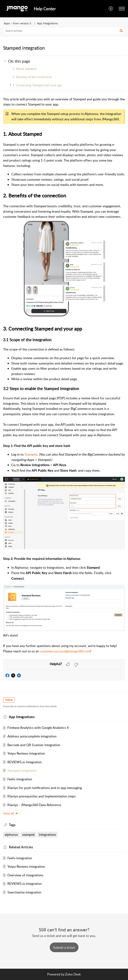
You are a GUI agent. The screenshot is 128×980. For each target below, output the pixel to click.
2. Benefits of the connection (32, 77)
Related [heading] (21, 847)
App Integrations (47, 23)
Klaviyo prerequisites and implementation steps (42, 796)
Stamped (31, 454)
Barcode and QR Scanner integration (34, 745)
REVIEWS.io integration (25, 762)
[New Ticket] (64, 947)
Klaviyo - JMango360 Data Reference (34, 805)
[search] (64, 31)
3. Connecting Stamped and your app (37, 85)
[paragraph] (64, 378)
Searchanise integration (24, 892)
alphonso (11, 835)
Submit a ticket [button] (64, 947)
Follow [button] (9, 700)
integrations (47, 835)
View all (11, 813)
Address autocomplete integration (32, 736)
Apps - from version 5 (17, 23)
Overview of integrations (25, 875)
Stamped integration (22, 770)
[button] (111, 9)
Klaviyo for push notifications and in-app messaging (45, 788)
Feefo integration (20, 779)
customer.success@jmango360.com (65, 651)
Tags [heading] (12, 825)
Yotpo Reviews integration (26, 753)
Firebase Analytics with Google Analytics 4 (38, 728)
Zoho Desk (73, 974)
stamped (28, 835)
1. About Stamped (24, 69)
